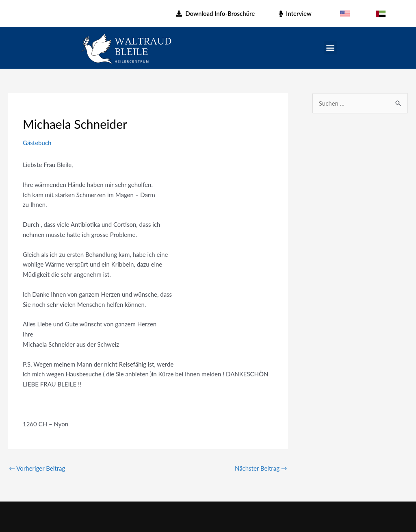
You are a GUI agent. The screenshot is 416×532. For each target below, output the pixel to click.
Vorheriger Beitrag (37, 468)
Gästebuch (37, 143)
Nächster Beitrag (261, 468)
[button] (330, 48)
